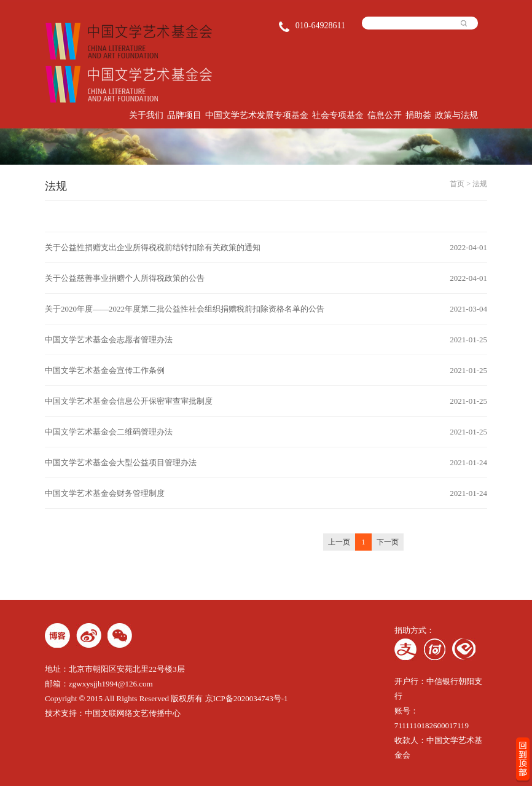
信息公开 (385, 115)
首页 (457, 184)
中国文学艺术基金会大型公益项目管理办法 (121, 462)
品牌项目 (184, 115)
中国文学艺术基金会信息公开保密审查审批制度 (129, 401)
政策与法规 (456, 115)
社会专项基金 (338, 115)
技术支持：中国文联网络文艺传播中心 (113, 713)
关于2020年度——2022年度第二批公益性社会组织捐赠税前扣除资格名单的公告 (185, 309)
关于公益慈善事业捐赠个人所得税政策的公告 (125, 278)
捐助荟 (418, 115)
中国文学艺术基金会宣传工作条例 (105, 370)
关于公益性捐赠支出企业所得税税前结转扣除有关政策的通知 (153, 247)
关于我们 (146, 115)
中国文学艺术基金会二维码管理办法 (109, 432)
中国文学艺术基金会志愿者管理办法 (109, 340)
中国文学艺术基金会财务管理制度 (105, 493)
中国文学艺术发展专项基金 (257, 115)
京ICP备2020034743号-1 (247, 698)
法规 (480, 184)
